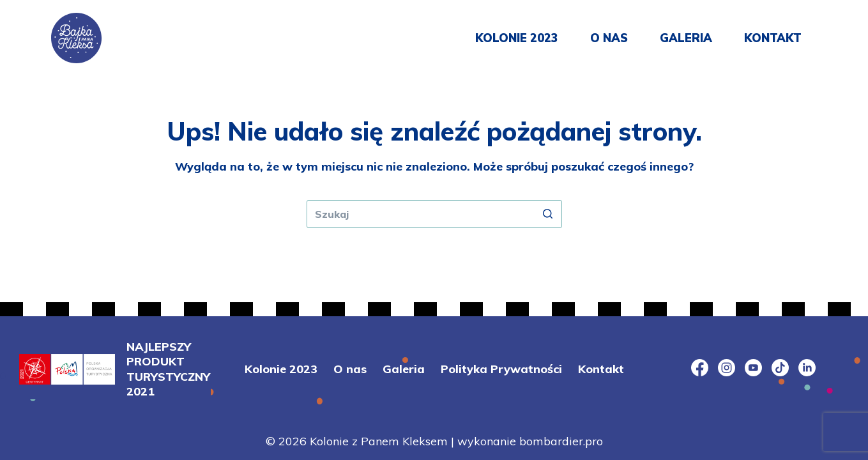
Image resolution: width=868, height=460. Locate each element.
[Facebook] (700, 368)
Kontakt (773, 38)
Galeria (686, 38)
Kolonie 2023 (517, 38)
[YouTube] (753, 368)
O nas (609, 38)
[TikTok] (780, 368)
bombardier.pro (561, 441)
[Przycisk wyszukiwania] (548, 214)
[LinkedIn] (807, 368)
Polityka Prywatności (501, 369)
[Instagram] (727, 368)
